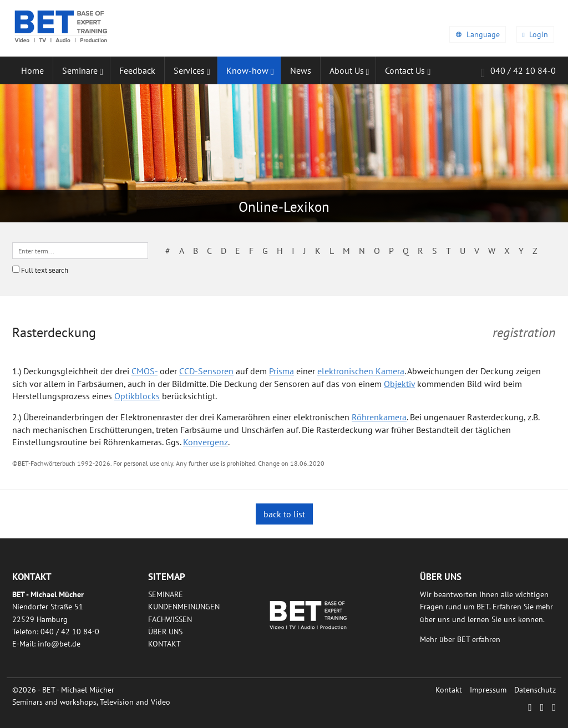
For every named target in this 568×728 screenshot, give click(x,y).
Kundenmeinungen (184, 607)
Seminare (166, 594)
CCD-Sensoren (206, 371)
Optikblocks (137, 396)
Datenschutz (535, 690)
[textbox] (80, 251)
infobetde (59, 644)
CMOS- (144, 371)
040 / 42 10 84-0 (518, 72)
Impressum (488, 690)
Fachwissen (170, 619)
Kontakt (164, 644)
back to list (284, 514)
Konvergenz (206, 442)
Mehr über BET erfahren (460, 639)
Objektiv (399, 384)
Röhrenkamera (379, 417)
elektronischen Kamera (361, 371)
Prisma (282, 371)
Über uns (165, 632)
